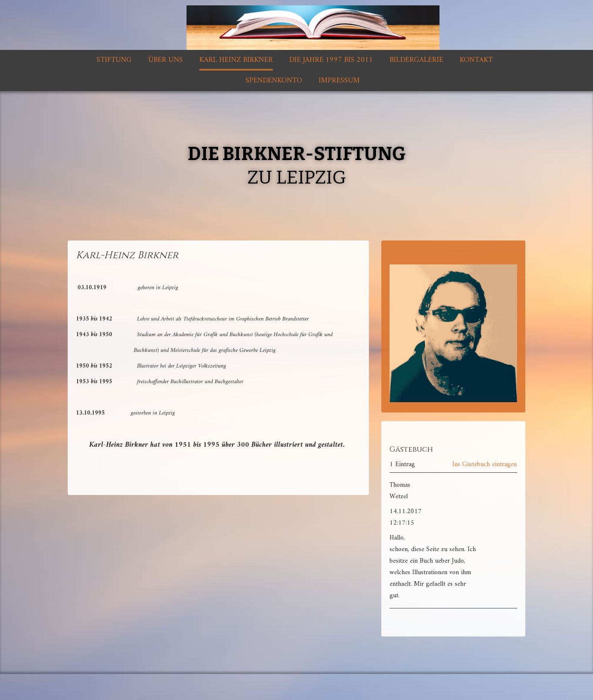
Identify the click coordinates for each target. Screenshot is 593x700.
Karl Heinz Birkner (236, 60)
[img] (297, 25)
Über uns (165, 60)
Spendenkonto (274, 81)
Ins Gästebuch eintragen (484, 464)
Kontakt (476, 60)
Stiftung (114, 60)
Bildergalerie (416, 60)
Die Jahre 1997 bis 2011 (331, 60)
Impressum (339, 81)
